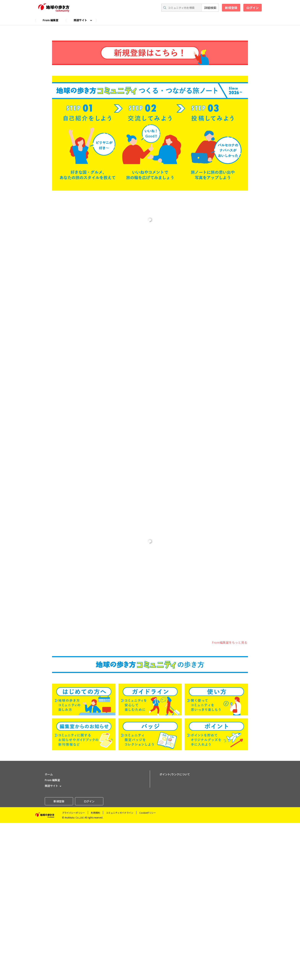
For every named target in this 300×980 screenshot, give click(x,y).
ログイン (253, 8)
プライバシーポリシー (73, 970)
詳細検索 (210, 8)
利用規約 (95, 970)
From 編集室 (51, 20)
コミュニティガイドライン (120, 970)
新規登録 (231, 8)
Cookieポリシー (148, 970)
